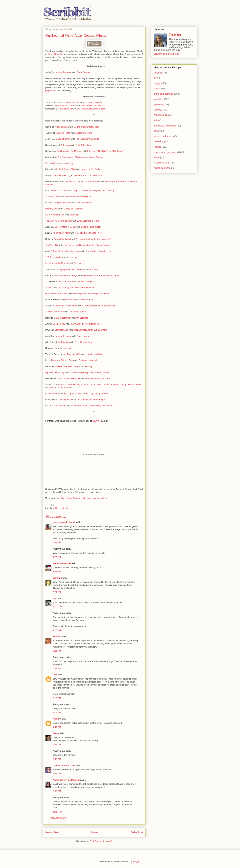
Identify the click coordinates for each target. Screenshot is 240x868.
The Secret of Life (77, 312)
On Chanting (64, 342)
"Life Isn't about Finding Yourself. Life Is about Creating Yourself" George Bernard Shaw (99, 385)
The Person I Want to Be (87, 139)
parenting (158, 141)
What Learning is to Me (88, 221)
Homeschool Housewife (57, 294)
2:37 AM (57, 543)
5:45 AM (57, 572)
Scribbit (176, 35)
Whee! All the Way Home (66, 366)
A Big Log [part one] (72, 394)
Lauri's (96, 421)
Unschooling (67, 163)
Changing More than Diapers (69, 269)
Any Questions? (84, 203)
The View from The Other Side (88, 175)
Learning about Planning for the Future (92, 294)
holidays (158, 110)
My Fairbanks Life (72, 103)
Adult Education (83, 145)
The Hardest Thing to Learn (99, 251)
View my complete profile (167, 54)
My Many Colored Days (62, 360)
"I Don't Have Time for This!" (88, 233)
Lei (54, 598)
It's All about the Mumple (57, 263)
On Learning (82, 318)
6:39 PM (57, 791)
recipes (157, 147)
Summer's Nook (53, 197)
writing (104, 498)
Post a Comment (58, 818)
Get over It (79, 263)
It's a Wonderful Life (55, 215)
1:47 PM (57, 727)
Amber (56, 719)
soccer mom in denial (64, 522)
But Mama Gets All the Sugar (91, 109)
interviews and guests (165, 126)
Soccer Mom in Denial (65, 106)
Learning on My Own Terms (98, 378)
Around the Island (62, 239)
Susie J (49, 288)
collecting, (86, 498)
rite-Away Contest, (72, 498)
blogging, (96, 498)
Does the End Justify (91, 106)
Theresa (57, 637)
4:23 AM (57, 557)
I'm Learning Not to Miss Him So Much (76, 288)
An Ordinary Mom (61, 233)
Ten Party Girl (52, 245)
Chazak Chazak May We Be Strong (90, 330)
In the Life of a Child (66, 169)
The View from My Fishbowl (59, 221)
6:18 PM (57, 713)
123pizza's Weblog (54, 257)
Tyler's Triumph (61, 127)
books (157, 88)
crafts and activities (164, 94)
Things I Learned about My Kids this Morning (93, 191)
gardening (159, 104)
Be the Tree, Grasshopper (86, 127)
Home (95, 832)
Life (56, 348)
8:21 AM (57, 592)
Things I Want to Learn (61, 388)
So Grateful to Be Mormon (69, 151)
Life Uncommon (64, 318)
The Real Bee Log (61, 175)
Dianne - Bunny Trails (64, 765)
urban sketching (162, 163)
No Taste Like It (65, 281)
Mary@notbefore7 (62, 563)
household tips (161, 115)
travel (156, 157)
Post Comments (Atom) (101, 841)
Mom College (97, 157)
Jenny (56, 733)
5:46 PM (57, 774)
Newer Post (52, 832)
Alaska (157, 73)
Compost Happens (63, 203)
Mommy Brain (52, 209)
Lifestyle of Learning (73, 209)
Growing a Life (65, 109)
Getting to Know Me (88, 360)
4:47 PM (57, 668)
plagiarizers (51, 90)
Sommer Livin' (61, 330)
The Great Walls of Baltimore (71, 157)
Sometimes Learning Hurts (78, 197)
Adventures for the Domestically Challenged (91, 406)
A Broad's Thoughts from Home (66, 251)
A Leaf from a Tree (84, 342)
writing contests (60, 508)
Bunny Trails (51, 394)
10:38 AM (57, 630)
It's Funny (93, 269)
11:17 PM (57, 812)
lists (156, 131)
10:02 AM (57, 607)
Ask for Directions (84, 133)
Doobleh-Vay (59, 324)
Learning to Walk (94, 103)
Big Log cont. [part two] (97, 394)
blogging (158, 83)
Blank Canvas (83, 72)
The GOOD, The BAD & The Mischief (82, 181)
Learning (74, 215)
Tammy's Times (63, 133)
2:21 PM (57, 651)
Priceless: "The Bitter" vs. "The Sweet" (106, 151)
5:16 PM (57, 698)
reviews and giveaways (166, 152)
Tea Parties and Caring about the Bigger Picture (86, 245)
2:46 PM (57, 759)
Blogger (136, 861)
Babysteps (66, 145)
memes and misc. (163, 136)
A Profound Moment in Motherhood (99, 306)
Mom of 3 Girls (59, 191)
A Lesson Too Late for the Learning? (93, 239)
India (156, 120)
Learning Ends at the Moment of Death (101, 275)
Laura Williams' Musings (65, 275)
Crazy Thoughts (55, 54)
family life (158, 99)
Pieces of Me (70, 300)
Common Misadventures (68, 378)
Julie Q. (57, 578)
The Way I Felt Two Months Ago (85, 324)
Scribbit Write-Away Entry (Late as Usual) (89, 372)
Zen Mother (51, 163)
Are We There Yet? (54, 312)
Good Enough (59, 406)
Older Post (137, 832)
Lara (55, 675)
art (155, 78)
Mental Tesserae (64, 72)
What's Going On (86, 281)
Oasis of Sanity (63, 139)
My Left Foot (87, 300)
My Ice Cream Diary (55, 372)
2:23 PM (57, 745)
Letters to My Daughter (66, 306)
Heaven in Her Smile (91, 169)
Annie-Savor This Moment (66, 780)
